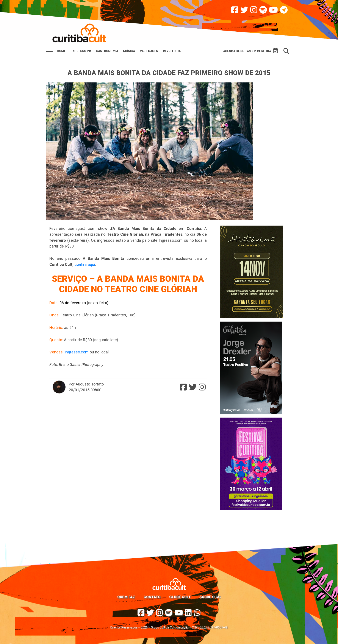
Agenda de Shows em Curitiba (250, 51)
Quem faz (126, 597)
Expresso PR (81, 51)
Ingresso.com (77, 352)
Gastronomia (107, 51)
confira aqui (85, 264)
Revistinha (172, 51)
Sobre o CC (210, 597)
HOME (61, 51)
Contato (152, 597)
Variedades (149, 51)
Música (129, 51)
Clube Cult (180, 597)
